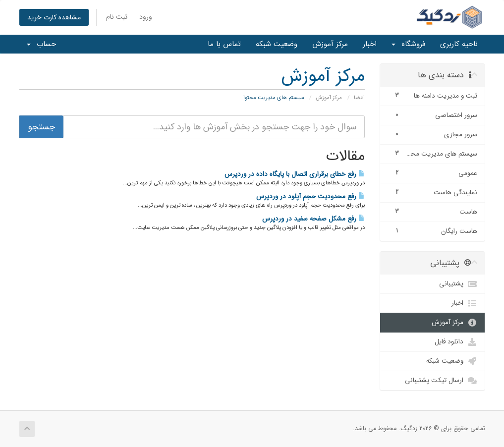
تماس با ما (224, 44)
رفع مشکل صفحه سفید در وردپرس (313, 219)
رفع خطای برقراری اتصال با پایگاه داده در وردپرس (295, 174)
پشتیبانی (458, 284)
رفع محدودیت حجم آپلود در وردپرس (310, 196)
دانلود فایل (456, 342)
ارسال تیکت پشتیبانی (441, 381)
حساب (41, 44)
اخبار (370, 44)
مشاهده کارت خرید (54, 17)
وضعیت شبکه (277, 44)
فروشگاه (408, 44)
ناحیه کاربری (459, 44)
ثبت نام (117, 17)
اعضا (359, 98)
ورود (146, 17)
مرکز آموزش (330, 44)
